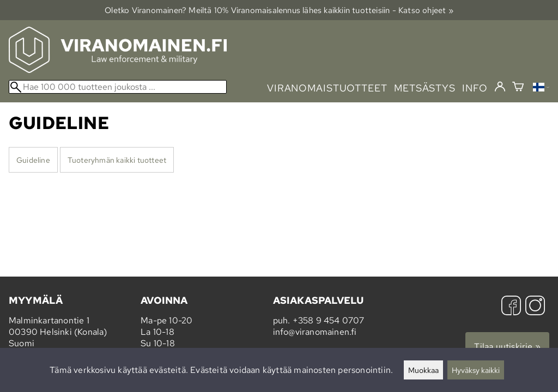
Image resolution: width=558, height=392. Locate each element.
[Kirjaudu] (500, 87)
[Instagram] (535, 307)
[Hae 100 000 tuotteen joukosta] (118, 87)
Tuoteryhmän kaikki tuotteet (117, 160)
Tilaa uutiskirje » (507, 347)
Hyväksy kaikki (476, 370)
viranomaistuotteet (327, 88)
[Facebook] (511, 307)
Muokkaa (423, 370)
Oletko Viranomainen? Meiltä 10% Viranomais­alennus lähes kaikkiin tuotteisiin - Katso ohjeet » (279, 10)
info (475, 88)
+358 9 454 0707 (329, 320)
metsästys (425, 88)
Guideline (33, 160)
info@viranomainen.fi (315, 332)
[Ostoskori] (518, 88)
